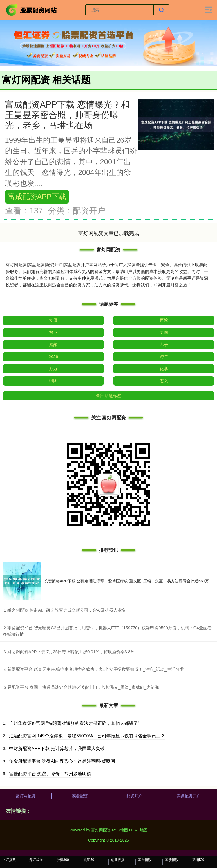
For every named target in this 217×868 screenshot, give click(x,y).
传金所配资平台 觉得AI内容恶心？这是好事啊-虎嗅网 (62, 761)
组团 (53, 381)
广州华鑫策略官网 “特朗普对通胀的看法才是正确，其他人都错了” (74, 723)
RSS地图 (120, 830)
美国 (164, 332)
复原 (53, 320)
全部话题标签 (109, 396)
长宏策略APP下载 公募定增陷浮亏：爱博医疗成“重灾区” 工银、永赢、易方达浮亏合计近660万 (126, 581)
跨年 (164, 356)
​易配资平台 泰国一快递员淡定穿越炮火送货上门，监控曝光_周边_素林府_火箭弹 (83, 687)
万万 (53, 369)
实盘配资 (80, 796)
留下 (53, 332)
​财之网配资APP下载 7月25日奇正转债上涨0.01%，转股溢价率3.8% (71, 652)
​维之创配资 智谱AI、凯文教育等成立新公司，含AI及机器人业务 (67, 610)
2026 (53, 356)
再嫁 (164, 320)
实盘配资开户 (189, 796)
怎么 (164, 381)
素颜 (53, 344)
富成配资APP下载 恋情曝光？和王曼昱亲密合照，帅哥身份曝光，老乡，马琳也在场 (67, 115)
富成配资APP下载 (37, 197)
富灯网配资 (26, 796)
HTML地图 (138, 830)
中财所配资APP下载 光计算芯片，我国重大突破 (57, 749)
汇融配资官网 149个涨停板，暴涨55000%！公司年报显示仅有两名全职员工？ (87, 736)
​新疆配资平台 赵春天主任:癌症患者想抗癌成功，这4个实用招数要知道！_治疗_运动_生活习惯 (96, 669)
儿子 (164, 344)
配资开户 (134, 796)
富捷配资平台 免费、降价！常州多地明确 (50, 774)
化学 (164, 369)
